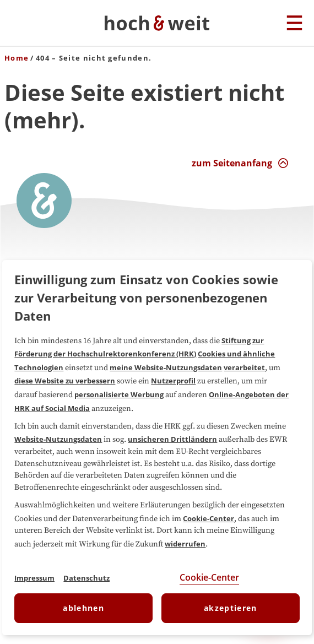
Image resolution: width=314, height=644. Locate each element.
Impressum (34, 578)
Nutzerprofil (173, 381)
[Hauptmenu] (294, 24)
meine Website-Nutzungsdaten (166, 367)
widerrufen (185, 544)
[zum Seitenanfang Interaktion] (240, 163)
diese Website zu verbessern (65, 381)
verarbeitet (244, 367)
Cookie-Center (209, 518)
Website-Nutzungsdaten (58, 439)
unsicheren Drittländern (172, 439)
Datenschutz (86, 578)
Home (17, 58)
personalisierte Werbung (119, 394)
